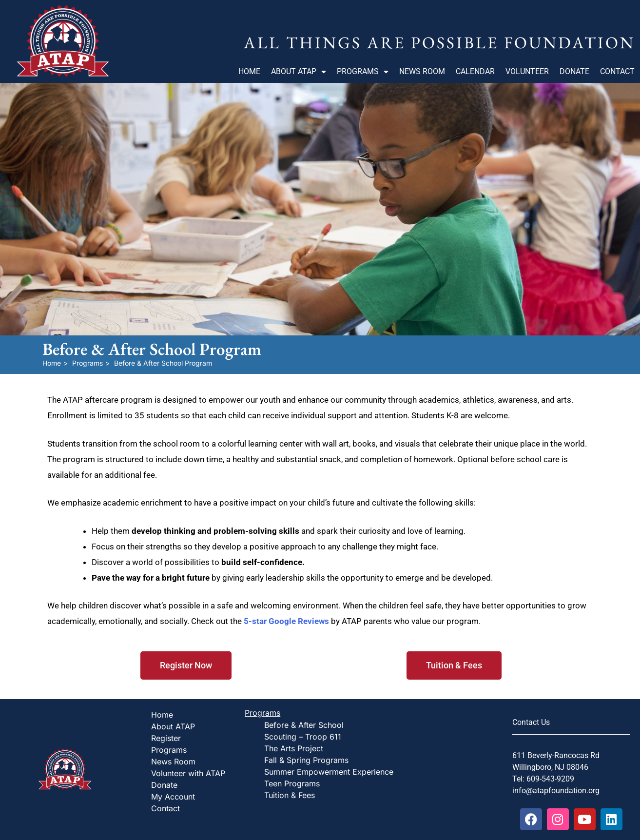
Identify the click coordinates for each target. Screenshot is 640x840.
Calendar (475, 71)
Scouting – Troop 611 (303, 737)
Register (166, 738)
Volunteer (527, 71)
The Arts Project (294, 748)
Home (249, 71)
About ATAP (299, 72)
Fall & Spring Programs (306, 760)
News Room (422, 71)
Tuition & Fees (290, 795)
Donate (574, 71)
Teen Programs (292, 783)
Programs (363, 72)
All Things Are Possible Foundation (439, 42)
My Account (173, 797)
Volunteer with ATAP (188, 773)
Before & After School (304, 725)
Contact (617, 71)
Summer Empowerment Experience (329, 772)
